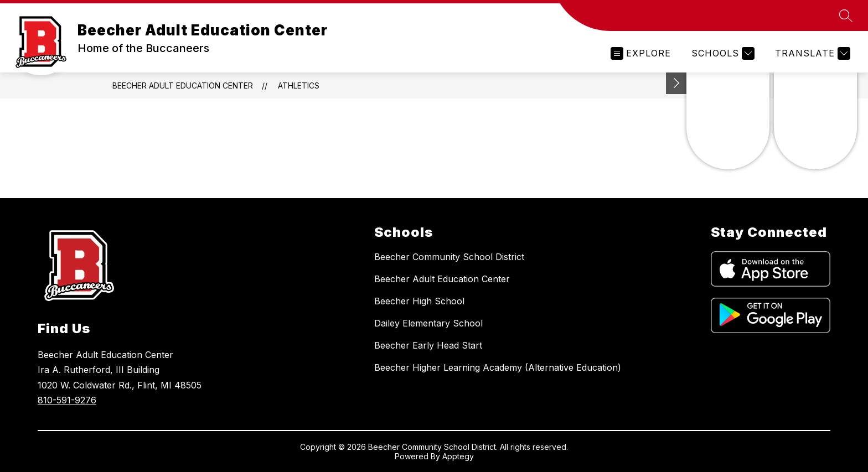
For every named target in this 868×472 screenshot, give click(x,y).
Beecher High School (419, 301)
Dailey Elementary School (428, 323)
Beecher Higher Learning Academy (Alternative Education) (498, 367)
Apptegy (458, 456)
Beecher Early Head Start (428, 345)
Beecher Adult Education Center (183, 85)
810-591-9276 (67, 400)
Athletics (299, 85)
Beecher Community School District (449, 257)
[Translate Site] (811, 53)
